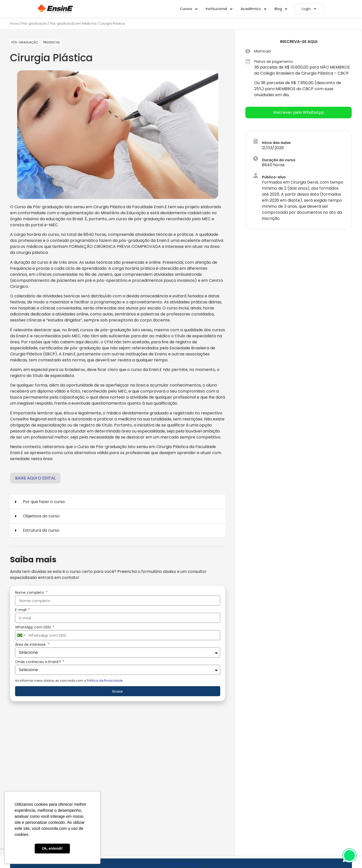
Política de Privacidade (105, 681)
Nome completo (30, 593)
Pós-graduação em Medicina (73, 23)
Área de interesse (31, 645)
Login (309, 9)
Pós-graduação (34, 23)
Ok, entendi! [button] (52, 848)
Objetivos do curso (41, 516)
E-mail (21, 610)
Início (14, 23)
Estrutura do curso (41, 530)
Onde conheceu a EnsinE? (38, 662)
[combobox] (21, 635)
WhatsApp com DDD (34, 628)
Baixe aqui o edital (35, 478)
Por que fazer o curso (44, 502)
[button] (118, 502)
